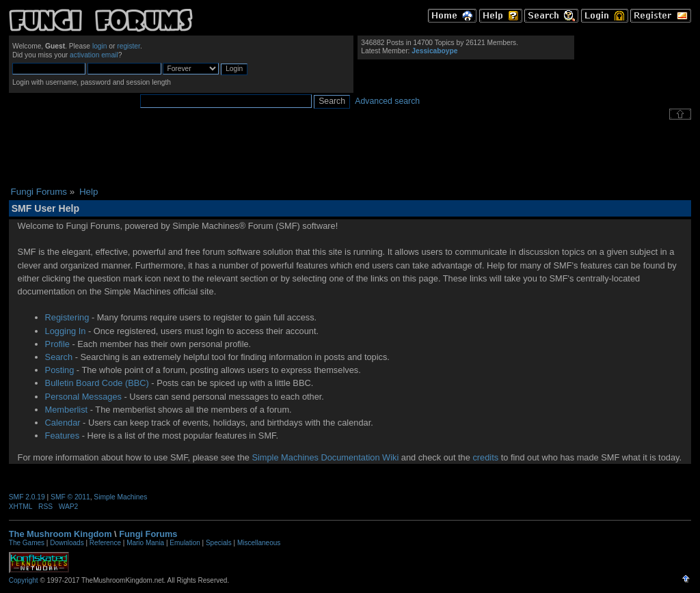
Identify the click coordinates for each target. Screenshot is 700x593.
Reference (105, 543)
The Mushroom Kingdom (60, 534)
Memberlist (67, 410)
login (100, 46)
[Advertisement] (350, 153)
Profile (57, 344)
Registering (67, 317)
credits (485, 457)
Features (63, 436)
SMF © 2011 (70, 497)
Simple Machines (120, 497)
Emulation (185, 543)
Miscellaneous (259, 543)
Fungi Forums (148, 534)
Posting (60, 370)
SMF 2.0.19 (27, 497)
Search (59, 357)
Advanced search (387, 101)
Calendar (63, 423)
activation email (94, 55)
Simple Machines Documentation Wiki (325, 457)
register (129, 46)
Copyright (24, 580)
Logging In (66, 331)
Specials (219, 543)
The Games (27, 543)
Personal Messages (83, 397)
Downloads (67, 543)
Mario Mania (145, 543)
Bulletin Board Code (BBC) (97, 383)
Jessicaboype (434, 51)
